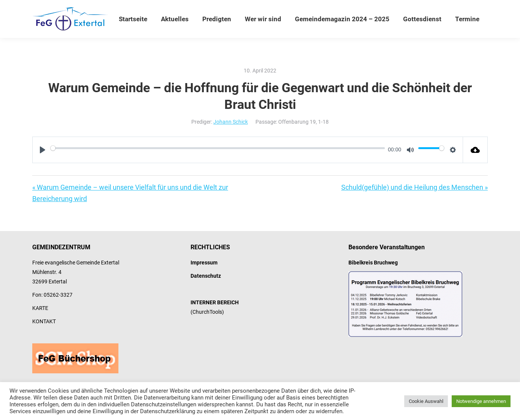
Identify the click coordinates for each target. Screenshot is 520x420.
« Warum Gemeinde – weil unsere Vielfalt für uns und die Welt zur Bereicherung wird (130, 193)
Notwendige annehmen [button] (481, 401)
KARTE (40, 308)
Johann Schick (231, 122)
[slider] (218, 148)
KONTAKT (44, 321)
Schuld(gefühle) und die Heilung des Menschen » (414, 187)
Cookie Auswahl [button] (426, 401)
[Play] (43, 150)
